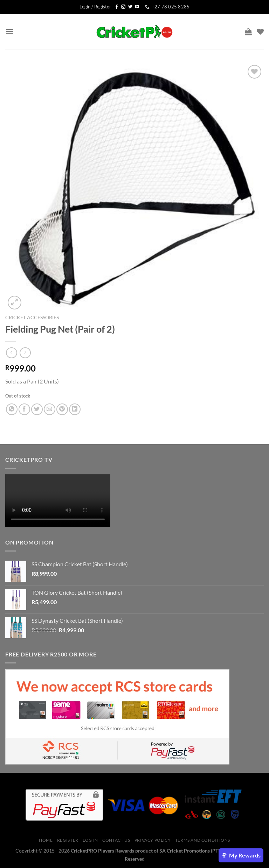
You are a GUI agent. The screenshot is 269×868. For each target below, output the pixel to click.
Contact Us (116, 840)
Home (46, 840)
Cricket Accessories (32, 318)
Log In (90, 840)
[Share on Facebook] (24, 409)
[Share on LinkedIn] (75, 409)
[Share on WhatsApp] (12, 409)
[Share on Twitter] (37, 409)
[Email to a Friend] (50, 409)
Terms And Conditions (203, 840)
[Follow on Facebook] (117, 7)
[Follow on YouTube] (137, 7)
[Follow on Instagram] (123, 7)
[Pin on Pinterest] (62, 409)
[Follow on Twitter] (130, 7)
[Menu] (9, 31)
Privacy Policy (153, 840)
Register (68, 840)
